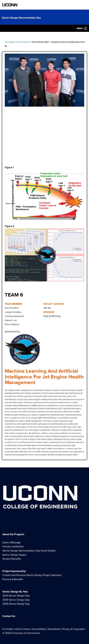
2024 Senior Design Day (16, 600)
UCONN (10, 5)
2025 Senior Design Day (16, 604)
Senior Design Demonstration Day (21, 18)
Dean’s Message (12, 543)
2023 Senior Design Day (16, 596)
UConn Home (23, 629)
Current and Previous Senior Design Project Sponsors (32, 575)
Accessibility (39, 629)
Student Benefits (12, 559)
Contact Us (9, 616)
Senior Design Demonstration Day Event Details (29, 551)
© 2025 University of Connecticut (21, 633)
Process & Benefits (13, 579)
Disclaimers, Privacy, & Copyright (66, 629)
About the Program (13, 534)
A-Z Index (8, 629)
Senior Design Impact (14, 555)
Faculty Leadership (13, 547)
